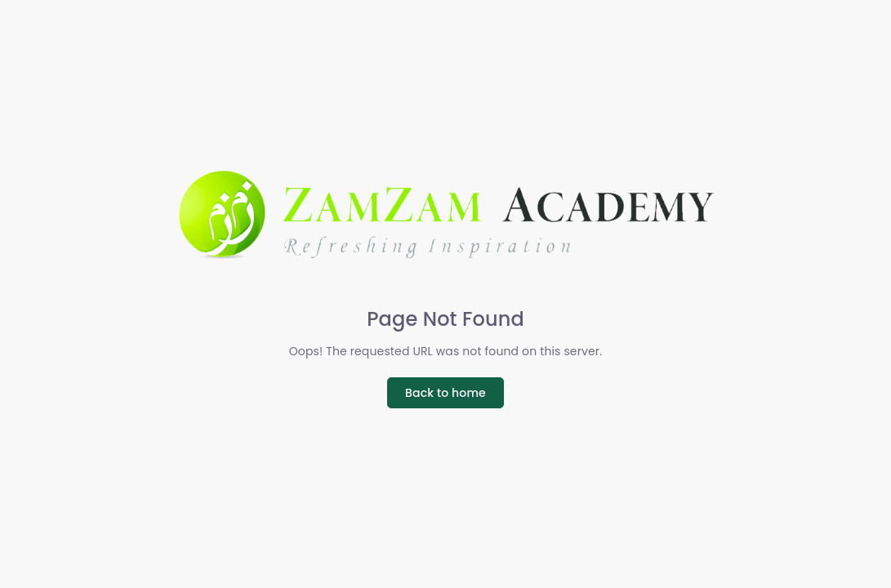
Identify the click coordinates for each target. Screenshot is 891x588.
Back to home (445, 393)
